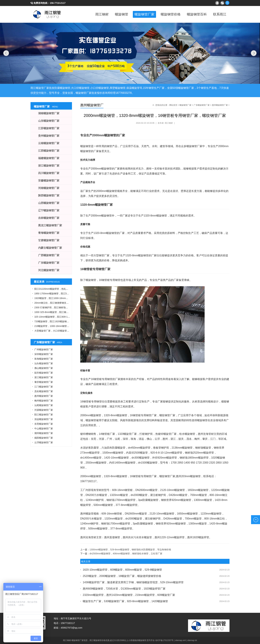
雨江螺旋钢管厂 (47, 14)
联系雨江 (220, 14)
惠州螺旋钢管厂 (92, 105)
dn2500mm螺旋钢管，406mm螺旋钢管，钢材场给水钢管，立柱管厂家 (126, 554)
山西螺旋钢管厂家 (49, 203)
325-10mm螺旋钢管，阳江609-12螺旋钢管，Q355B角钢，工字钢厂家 (70, 317)
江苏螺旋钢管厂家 (49, 128)
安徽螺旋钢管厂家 (49, 181)
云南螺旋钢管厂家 (49, 143)
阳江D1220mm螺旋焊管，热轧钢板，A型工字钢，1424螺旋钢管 (67, 289)
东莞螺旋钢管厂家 (44, 424)
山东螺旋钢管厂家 (49, 121)
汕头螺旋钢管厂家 (44, 363)
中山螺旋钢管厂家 (44, 429)
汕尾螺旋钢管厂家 (44, 405)
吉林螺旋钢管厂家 (49, 218)
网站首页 (173, 105)
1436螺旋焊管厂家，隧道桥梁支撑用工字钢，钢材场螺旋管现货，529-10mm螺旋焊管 (133, 582)
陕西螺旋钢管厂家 (49, 195)
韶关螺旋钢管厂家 (44, 373)
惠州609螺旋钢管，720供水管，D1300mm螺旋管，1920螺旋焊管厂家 (124, 589)
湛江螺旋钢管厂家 (44, 377)
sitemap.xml (180, 640)
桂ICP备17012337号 (164, 640)
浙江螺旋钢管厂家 (49, 166)
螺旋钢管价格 (170, 14)
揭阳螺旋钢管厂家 (44, 438)
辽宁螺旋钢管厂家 (49, 210)
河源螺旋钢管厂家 (44, 410)
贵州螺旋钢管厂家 (49, 136)
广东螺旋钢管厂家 (202, 105)
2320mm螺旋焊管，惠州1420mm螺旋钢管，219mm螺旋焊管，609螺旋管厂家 (129, 595)
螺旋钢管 (120, 14)
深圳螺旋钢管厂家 (44, 354)
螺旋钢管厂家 (143, 14)
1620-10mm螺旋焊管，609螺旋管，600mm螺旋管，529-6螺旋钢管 (122, 570)
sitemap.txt (192, 640)
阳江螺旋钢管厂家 (44, 415)
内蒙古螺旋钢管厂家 (50, 248)
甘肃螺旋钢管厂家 (49, 240)
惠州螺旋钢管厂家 (220, 105)
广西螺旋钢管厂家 (49, 255)
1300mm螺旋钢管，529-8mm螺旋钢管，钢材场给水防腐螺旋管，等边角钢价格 (130, 550)
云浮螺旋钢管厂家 (44, 442)
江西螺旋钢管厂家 (49, 151)
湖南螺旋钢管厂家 (49, 113)
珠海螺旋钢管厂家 (44, 359)
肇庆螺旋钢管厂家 (44, 382)
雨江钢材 (100, 14)
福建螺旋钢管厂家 (49, 158)
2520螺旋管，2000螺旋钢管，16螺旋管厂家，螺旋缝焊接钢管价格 (122, 576)
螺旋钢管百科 (196, 14)
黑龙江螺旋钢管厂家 (50, 225)
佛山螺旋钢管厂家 (44, 368)
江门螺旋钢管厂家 (44, 387)
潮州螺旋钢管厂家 (44, 433)
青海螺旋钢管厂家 (49, 233)
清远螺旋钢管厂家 (44, 419)
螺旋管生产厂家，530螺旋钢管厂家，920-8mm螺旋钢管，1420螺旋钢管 (125, 601)
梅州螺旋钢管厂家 (44, 401)
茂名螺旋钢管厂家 (44, 391)
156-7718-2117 (58, 3)
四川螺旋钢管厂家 (49, 173)
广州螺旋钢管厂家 (44, 349)
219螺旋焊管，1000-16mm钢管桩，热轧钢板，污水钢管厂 (65, 326)
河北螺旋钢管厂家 (49, 270)
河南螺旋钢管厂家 (49, 188)
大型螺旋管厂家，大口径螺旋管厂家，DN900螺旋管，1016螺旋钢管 (70, 331)
